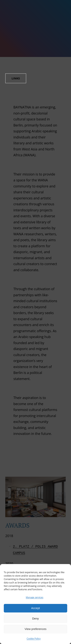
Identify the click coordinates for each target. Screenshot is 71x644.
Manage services (34, 597)
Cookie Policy (34, 639)
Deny (35, 618)
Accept (36, 608)
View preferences (36, 629)
